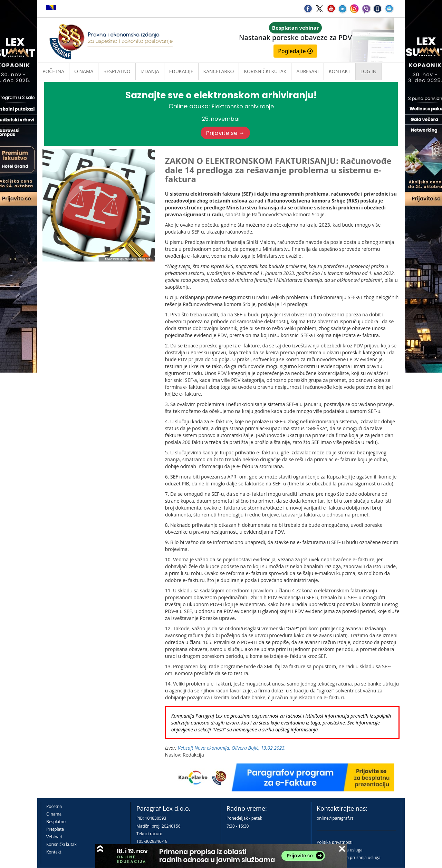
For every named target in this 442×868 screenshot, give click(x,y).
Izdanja (150, 71)
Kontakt (54, 852)
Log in (368, 71)
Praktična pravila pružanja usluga (349, 857)
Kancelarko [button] (219, 71)
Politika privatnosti (335, 842)
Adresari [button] (308, 71)
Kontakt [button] (340, 71)
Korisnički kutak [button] (265, 71)
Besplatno (117, 71)
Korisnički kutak (61, 844)
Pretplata (55, 829)
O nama (84, 71)
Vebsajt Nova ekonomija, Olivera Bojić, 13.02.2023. (232, 748)
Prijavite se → (225, 133)
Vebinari (54, 837)
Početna (53, 71)
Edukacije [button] (181, 71)
